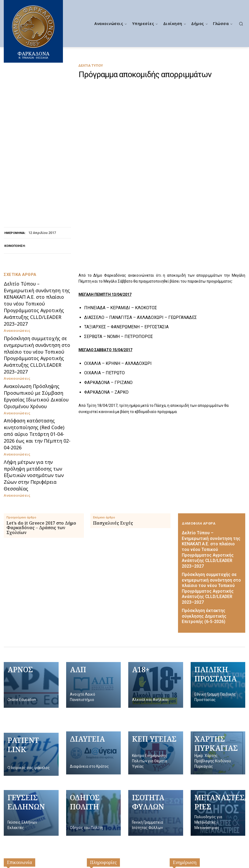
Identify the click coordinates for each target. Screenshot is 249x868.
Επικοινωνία (19, 718)
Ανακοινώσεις (15, 244)
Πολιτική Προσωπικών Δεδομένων (120, 758)
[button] (241, 24)
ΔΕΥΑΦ (177, 750)
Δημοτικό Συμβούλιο (107, 742)
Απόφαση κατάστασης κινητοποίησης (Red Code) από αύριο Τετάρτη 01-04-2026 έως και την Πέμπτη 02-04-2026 (34, 330)
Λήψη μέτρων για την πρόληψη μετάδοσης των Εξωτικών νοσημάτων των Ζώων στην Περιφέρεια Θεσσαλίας (33, 360)
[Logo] (127, 830)
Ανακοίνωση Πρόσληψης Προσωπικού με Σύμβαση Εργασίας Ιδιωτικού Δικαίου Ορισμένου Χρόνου (31, 300)
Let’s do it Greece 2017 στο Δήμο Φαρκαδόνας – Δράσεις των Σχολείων (41, 407)
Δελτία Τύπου (91, 65)
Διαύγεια (178, 742)
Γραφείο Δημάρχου (105, 734)
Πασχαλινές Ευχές (113, 402)
